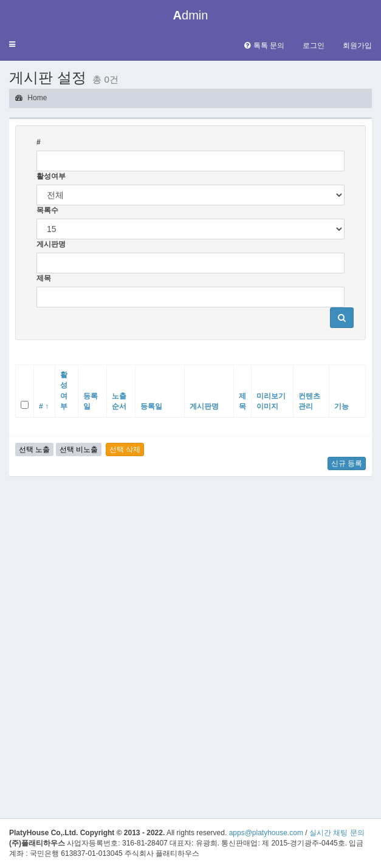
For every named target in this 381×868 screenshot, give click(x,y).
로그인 (314, 46)
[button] (12, 45)
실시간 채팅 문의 (337, 833)
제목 (44, 278)
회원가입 (357, 46)
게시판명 (51, 244)
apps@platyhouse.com (266, 833)
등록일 (151, 406)
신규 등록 (347, 463)
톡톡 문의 (264, 46)
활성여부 (51, 176)
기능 (342, 406)
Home (31, 98)
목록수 (47, 210)
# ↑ (44, 406)
